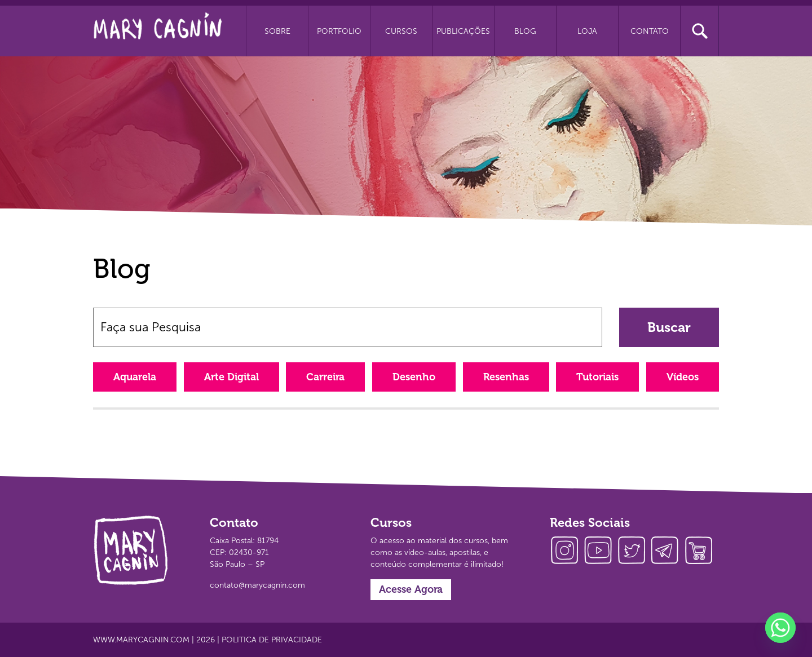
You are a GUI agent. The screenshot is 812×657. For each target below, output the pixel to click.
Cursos (401, 31)
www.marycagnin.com (141, 640)
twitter (634, 552)
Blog (525, 31)
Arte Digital (231, 377)
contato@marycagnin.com (257, 585)
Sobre (277, 31)
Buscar (669, 327)
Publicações (463, 31)
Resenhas (506, 377)
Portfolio (339, 31)
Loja (587, 31)
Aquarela (135, 377)
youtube (601, 552)
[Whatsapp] (780, 628)
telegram (668, 552)
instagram (567, 552)
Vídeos (683, 377)
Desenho (414, 377)
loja (702, 552)
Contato (650, 31)
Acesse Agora (411, 589)
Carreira (325, 377)
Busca (700, 31)
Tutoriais (597, 377)
